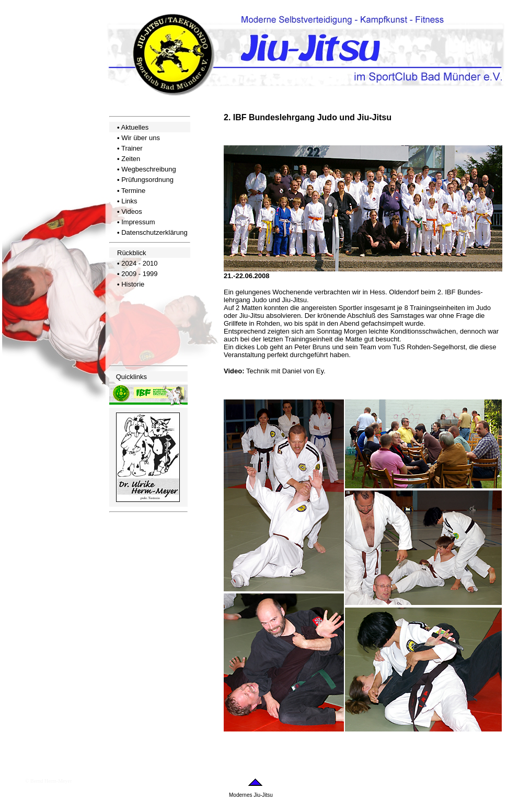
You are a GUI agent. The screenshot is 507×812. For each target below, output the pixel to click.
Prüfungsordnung (147, 180)
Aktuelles (135, 127)
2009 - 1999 (139, 274)
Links (129, 201)
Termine (133, 191)
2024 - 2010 (139, 263)
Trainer (132, 148)
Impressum (138, 222)
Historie (133, 284)
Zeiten (131, 159)
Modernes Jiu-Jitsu (251, 795)
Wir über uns (141, 138)
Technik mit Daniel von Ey (285, 371)
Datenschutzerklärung (154, 232)
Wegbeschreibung (149, 169)
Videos (132, 211)
